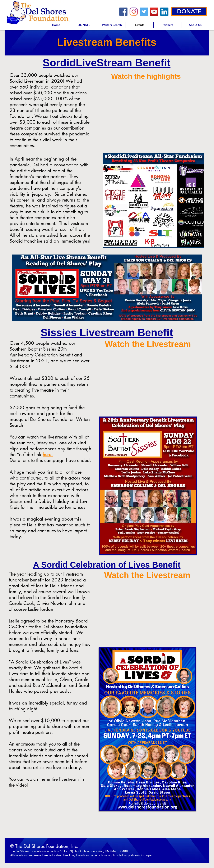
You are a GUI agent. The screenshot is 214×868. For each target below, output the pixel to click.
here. (48, 454)
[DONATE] (189, 11)
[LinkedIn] (164, 12)
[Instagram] (134, 12)
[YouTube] (154, 12)
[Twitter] (144, 12)
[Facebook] (123, 12)
